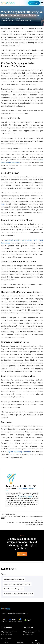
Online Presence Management (13, 589)
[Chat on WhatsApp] (20, 642)
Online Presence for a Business (14, 579)
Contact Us (22, 554)
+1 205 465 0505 (28, 634)
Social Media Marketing (24, 20)
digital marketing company (19, 452)
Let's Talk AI (34, 3)
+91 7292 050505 (6, 634)
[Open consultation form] (36, 642)
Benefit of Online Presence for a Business (17, 584)
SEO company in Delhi (25, 497)
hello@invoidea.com (7, 638)
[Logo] (8, 3)
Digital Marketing (7, 20)
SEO (3, 204)
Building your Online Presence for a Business (18, 594)
